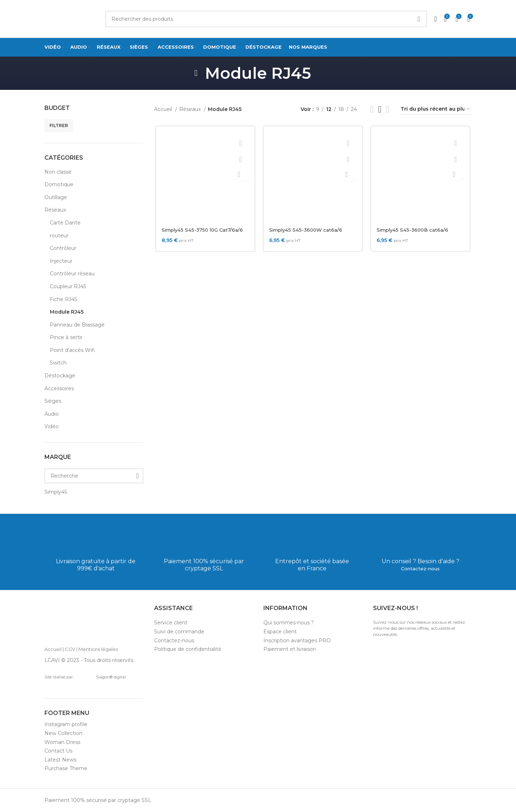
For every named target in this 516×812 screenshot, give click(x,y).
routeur (59, 236)
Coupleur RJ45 (68, 286)
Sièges (53, 401)
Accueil (164, 109)
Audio (52, 414)
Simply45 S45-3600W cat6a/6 (307, 230)
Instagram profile (66, 724)
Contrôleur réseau (72, 274)
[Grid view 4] (388, 109)
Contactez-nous (421, 568)
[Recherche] (94, 476)
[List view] (372, 109)
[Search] (266, 19)
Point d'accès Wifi (72, 350)
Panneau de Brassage (77, 325)
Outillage (56, 197)
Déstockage (60, 376)
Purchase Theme (66, 768)
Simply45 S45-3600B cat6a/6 (414, 230)
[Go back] (196, 73)
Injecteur (61, 261)
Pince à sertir (66, 337)
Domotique (59, 184)
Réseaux (55, 210)
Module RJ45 (67, 312)
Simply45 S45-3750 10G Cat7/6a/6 (204, 230)
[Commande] (436, 109)
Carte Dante (65, 223)
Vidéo (52, 426)
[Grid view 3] (380, 109)
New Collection (63, 733)
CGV (70, 649)
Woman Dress (62, 742)
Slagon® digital (101, 677)
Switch (58, 363)
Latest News (60, 760)
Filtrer (59, 125)
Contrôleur (63, 248)
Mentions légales (98, 649)
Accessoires (59, 388)
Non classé (58, 172)
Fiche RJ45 (63, 299)
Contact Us (58, 751)
